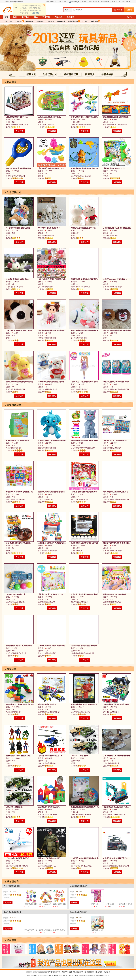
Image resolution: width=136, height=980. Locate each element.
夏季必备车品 (73, 21)
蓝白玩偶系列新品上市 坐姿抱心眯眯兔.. (85, 330)
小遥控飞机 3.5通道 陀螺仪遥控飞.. (116, 858)
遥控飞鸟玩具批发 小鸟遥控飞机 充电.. (84, 117)
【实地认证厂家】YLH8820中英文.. (116, 441)
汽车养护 (85, 21)
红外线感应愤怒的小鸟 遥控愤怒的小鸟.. (85, 807)
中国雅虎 (100, 975)
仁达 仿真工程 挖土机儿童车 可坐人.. (116, 807)
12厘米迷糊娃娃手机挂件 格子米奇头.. (52, 330)
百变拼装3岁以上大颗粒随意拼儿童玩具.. (20, 704)
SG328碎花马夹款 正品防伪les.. (50, 228)
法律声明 (65, 972)
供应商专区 (105, 2)
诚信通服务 (93, 2)
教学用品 (94, 21)
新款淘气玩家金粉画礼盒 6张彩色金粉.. (52, 492)
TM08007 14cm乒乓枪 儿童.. (16, 594)
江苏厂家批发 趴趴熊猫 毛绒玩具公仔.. (19, 330)
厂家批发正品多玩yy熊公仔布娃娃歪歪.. (117, 228)
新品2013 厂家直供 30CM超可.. (49, 858)
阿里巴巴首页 (51, 2)
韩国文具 (51, 21)
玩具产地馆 (8, 21)
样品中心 (129, 17)
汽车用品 (58, 17)
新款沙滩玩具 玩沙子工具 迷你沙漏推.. (19, 646)
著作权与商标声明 (54, 972)
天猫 (76, 975)
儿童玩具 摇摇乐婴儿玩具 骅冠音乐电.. (52, 646)
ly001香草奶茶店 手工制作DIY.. (17, 117)
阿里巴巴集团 (32, 975)
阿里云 (93, 975)
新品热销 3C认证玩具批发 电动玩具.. (116, 117)
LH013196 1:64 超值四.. (14, 807)
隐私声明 (80, 972)
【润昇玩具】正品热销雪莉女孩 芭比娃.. (85, 382)
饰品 (36, 17)
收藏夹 (84, 2)
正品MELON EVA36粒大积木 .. (49, 807)
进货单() (73, 2)
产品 (66, 10)
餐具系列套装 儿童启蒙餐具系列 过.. (116, 492)
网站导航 (125, 2)
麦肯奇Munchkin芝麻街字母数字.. (18, 441)
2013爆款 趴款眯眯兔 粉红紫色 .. (17, 279)
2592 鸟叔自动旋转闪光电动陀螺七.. (19, 543)
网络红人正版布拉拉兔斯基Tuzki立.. (84, 228)
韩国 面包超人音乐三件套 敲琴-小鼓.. (116, 543)
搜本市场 (118, 10)
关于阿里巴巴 (90, 972)
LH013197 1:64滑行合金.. (80, 756)
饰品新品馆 (41, 21)
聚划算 (86, 975)
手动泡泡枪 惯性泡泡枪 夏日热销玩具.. (84, 704)
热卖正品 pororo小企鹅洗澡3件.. (115, 279)
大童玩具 (18, 21)
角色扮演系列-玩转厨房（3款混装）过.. (20, 492)
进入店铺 (8, 903)
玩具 (15, 17)
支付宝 (107, 975)
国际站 (51, 975)
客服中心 (115, 2)
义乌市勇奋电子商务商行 (79, 912)
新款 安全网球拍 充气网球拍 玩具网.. (19, 168)
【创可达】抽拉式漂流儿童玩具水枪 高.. (85, 858)
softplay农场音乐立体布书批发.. (50, 117)
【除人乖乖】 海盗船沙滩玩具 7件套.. (52, 168)
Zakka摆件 (61, 21)
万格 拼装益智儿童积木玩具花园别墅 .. (117, 704)
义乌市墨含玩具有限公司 (12, 912)
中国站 (56, 975)
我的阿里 (62, 2)
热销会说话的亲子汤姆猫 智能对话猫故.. (85, 441)
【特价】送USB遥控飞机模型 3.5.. (50, 756)
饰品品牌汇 (29, 21)
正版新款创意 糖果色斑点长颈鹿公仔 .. (84, 279)
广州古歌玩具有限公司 (12, 886)
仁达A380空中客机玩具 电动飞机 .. (18, 858)
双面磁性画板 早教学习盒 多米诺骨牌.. (84, 646)
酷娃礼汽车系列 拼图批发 (47, 704)
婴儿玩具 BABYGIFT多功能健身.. (115, 594)
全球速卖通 (63, 975)
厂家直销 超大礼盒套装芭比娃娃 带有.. (84, 492)
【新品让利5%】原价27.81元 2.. (115, 168)
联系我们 (99, 972)
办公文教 (46, 17)
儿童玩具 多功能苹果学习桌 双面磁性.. (52, 543)
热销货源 (71, 17)
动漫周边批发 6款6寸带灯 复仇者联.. (19, 756)
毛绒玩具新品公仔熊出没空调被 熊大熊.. (118, 330)
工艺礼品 (25, 17)
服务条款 (73, 972)
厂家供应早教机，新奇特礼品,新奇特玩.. (52, 441)
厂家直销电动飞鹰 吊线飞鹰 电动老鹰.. (117, 756)
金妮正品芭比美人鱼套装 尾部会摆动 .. (117, 382)
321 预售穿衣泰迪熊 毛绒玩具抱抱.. (18, 228)
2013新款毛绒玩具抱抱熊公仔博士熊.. (52, 382)
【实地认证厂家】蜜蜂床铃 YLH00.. (51, 594)
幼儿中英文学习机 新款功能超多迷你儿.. (85, 594)
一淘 (81, 975)
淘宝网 (71, 975)
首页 (7, 17)
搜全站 (129, 10)
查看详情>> (37, 13)
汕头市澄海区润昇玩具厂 (79, 886)
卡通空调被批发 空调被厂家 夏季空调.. (52, 279)
